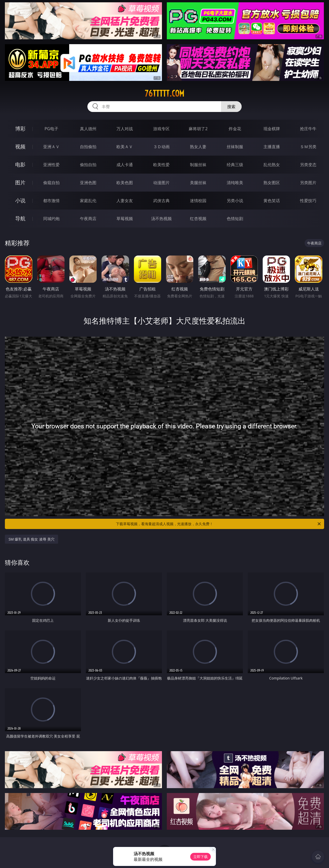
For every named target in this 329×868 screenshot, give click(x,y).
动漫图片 (161, 183)
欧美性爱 (161, 165)
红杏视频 (198, 219)
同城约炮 (51, 219)
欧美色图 (125, 183)
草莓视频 (125, 219)
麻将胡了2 (198, 129)
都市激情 (51, 201)
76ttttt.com (164, 93)
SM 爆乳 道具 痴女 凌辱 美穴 (31, 539)
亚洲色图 (88, 183)
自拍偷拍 (88, 147)
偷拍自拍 (88, 165)
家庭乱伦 (88, 201)
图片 (20, 182)
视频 (20, 147)
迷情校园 (198, 201)
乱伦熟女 (272, 165)
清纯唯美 (235, 183)
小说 (20, 200)
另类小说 (235, 201)
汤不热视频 (161, 219)
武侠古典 (161, 201)
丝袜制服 (235, 147)
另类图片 (308, 183)
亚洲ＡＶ (51, 147)
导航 (20, 218)
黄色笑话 (272, 201)
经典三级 (235, 165)
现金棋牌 (272, 129)
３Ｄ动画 (161, 147)
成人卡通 (125, 165)
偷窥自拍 (51, 183)
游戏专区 (161, 129)
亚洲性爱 (51, 165)
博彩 (20, 129)
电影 (20, 164)
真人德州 (88, 129)
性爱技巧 (308, 201)
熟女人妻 (198, 147)
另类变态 (308, 165)
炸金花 (235, 129)
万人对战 (125, 129)
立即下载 (200, 857)
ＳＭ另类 (308, 147)
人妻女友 (125, 201)
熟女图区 (272, 183)
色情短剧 (235, 219)
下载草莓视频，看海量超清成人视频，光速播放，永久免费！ (219, 524)
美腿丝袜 (198, 183)
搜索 (231, 107)
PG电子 (51, 129)
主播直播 (272, 147)
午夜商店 (88, 219)
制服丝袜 (198, 165)
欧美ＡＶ (125, 147)
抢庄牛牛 (308, 129)
